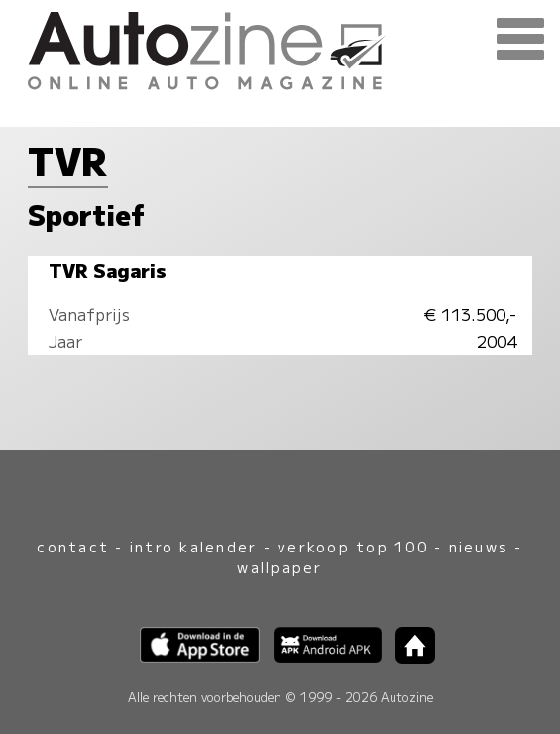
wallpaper (280, 567)
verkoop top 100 (353, 546)
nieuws (479, 546)
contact (73, 546)
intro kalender (193, 546)
